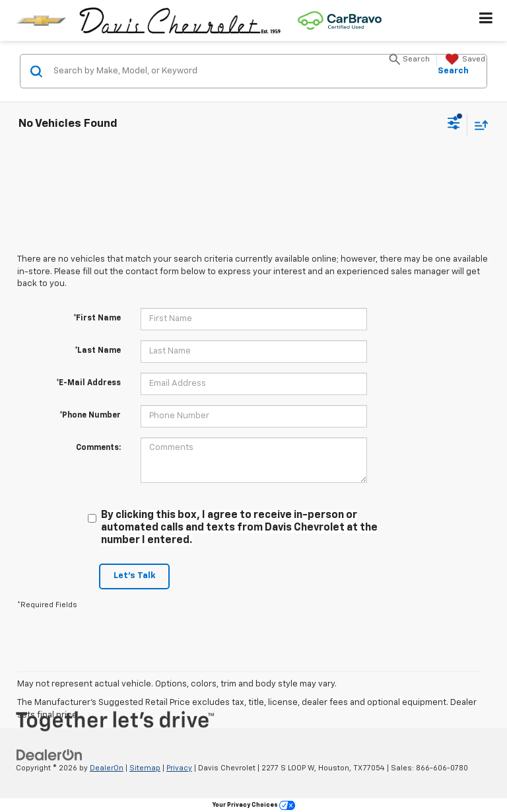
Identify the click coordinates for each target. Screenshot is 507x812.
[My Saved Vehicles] (464, 59)
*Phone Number (90, 416)
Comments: (98, 448)
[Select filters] (454, 125)
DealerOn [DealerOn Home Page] (107, 768)
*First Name (97, 318)
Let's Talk (134, 576)
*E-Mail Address (88, 383)
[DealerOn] (50, 755)
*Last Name (98, 351)
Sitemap (145, 768)
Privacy (179, 768)
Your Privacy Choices (254, 805)
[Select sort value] (478, 125)
